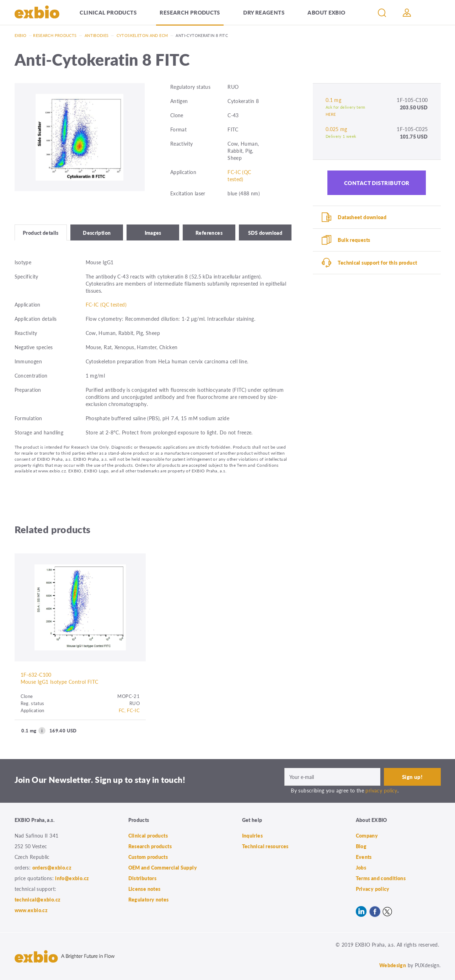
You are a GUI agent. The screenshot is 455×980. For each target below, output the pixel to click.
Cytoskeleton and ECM (142, 35)
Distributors (143, 878)
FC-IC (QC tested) (239, 175)
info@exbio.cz (72, 878)
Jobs (361, 867)
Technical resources (265, 846)
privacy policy (381, 790)
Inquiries (252, 835)
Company (367, 835)
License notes (144, 889)
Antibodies (97, 35)
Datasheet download (362, 217)
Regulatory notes (149, 899)
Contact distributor (377, 183)
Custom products (148, 857)
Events (364, 857)
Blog (361, 846)
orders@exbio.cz (52, 867)
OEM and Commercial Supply (163, 867)
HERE (331, 114)
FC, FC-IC (129, 710)
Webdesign (393, 965)
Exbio (21, 35)
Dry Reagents (264, 12)
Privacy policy (373, 889)
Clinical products (108, 12)
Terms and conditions (381, 878)
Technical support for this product (377, 262)
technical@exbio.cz (38, 899)
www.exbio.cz (31, 910)
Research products (190, 12)
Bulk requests (354, 240)
